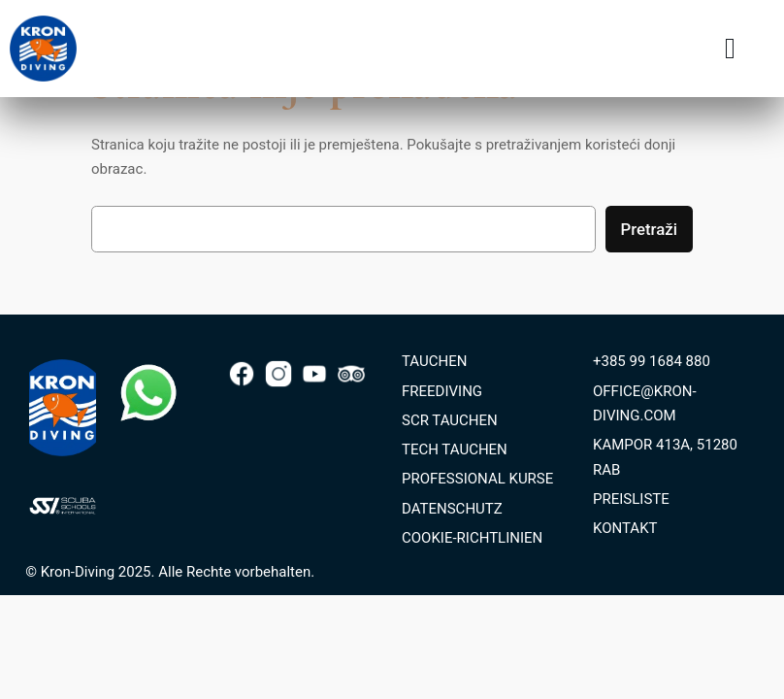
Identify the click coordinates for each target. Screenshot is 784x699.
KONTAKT (625, 528)
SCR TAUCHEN (450, 420)
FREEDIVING (442, 391)
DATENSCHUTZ (452, 509)
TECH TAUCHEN (455, 449)
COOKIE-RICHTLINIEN (472, 538)
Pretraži (649, 229)
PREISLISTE (631, 499)
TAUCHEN (434, 361)
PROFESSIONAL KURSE (477, 479)
